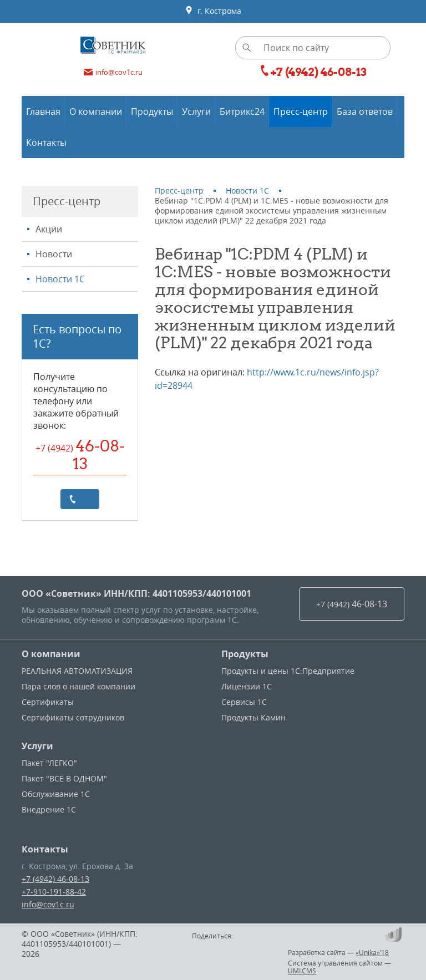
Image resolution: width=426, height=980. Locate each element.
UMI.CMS (302, 971)
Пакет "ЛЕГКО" (49, 763)
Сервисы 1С (244, 702)
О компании (51, 654)
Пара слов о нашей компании (78, 686)
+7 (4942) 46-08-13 (55, 879)
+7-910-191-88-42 (54, 892)
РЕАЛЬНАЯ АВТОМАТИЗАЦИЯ (77, 671)
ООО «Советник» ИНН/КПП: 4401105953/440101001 (136, 593)
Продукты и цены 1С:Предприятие (288, 671)
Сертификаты (48, 702)
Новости (54, 254)
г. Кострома (213, 11)
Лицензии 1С (247, 686)
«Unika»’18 (372, 952)
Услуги (37, 746)
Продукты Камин (253, 717)
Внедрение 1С (49, 809)
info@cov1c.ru (48, 904)
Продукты (245, 654)
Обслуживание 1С (56, 794)
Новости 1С (60, 279)
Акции (49, 229)
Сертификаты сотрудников (73, 717)
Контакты (45, 849)
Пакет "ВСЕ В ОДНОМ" (64, 778)
